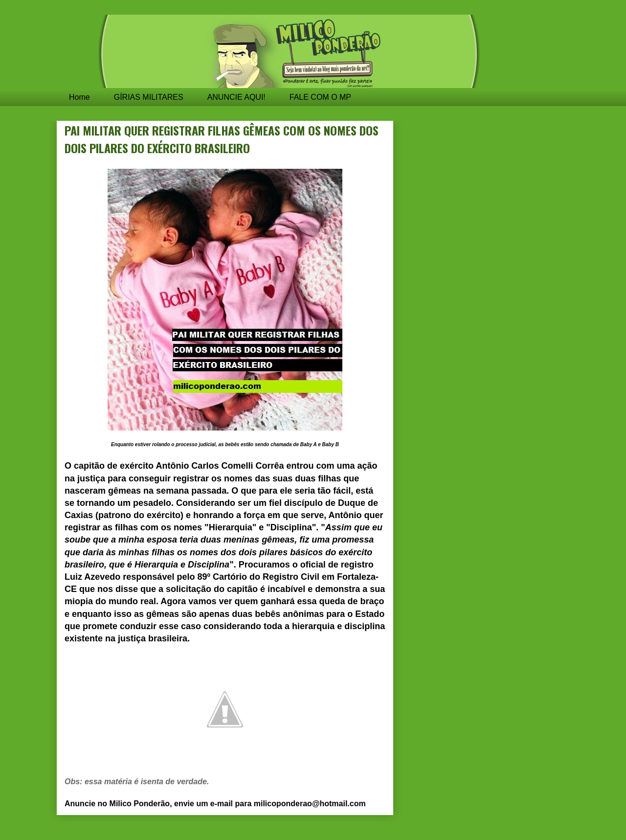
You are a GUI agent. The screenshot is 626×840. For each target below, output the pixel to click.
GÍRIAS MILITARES (149, 97)
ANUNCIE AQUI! (236, 97)
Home (79, 97)
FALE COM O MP (320, 97)
